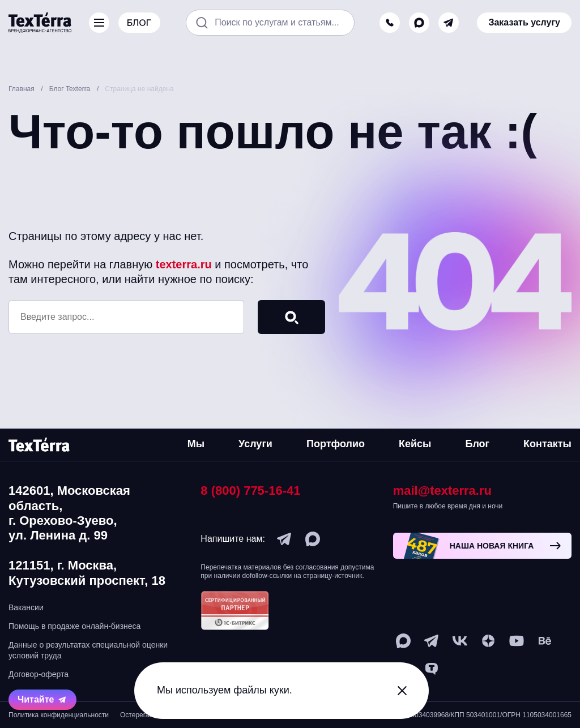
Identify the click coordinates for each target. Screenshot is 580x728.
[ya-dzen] (488, 641)
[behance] (545, 641)
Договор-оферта (39, 674)
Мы (196, 444)
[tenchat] (432, 669)
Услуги (255, 444)
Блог (477, 444)
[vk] (460, 641)
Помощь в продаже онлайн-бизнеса (74, 626)
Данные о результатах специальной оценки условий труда (88, 650)
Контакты (547, 444)
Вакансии (26, 607)
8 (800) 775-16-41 (250, 491)
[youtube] (517, 641)
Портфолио (336, 444)
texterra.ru (184, 264)
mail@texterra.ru (442, 491)
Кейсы (415, 444)
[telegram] (449, 23)
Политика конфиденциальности (59, 715)
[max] (419, 23)
